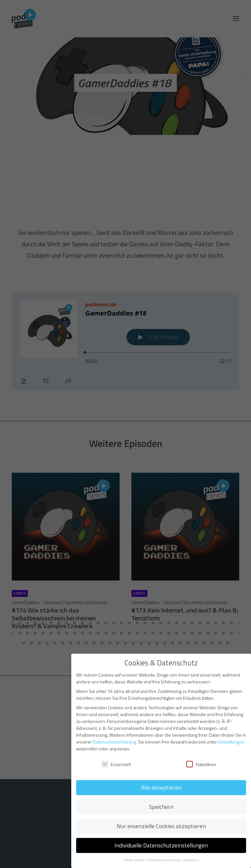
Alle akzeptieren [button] (161, 787)
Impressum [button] (191, 860)
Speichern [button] (161, 807)
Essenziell (116, 764)
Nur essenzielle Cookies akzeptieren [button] (161, 826)
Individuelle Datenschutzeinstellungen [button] (161, 845)
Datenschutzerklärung (114, 742)
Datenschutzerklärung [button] (164, 860)
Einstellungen (231, 742)
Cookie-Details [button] (134, 860)
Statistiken (201, 764)
